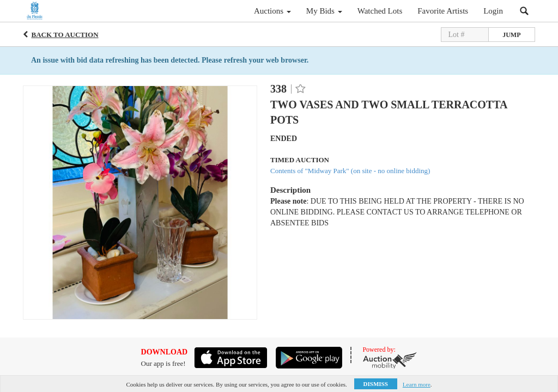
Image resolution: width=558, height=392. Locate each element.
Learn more (417, 384)
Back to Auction (65, 35)
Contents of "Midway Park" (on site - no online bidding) (350, 171)
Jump (511, 35)
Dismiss (376, 384)
